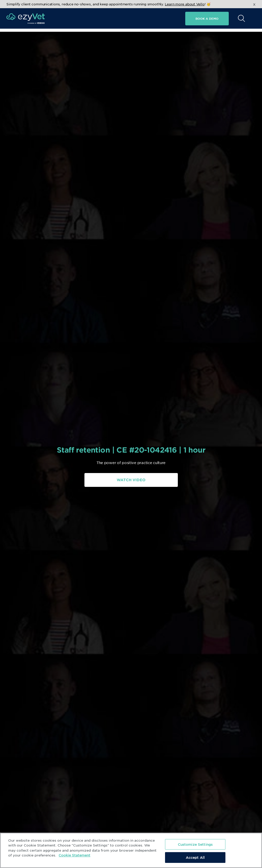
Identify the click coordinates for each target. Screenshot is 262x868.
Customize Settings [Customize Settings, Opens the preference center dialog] (195, 844)
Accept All (195, 857)
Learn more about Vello (185, 4)
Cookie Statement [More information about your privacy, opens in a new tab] (74, 855)
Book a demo (207, 18)
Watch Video (131, 480)
